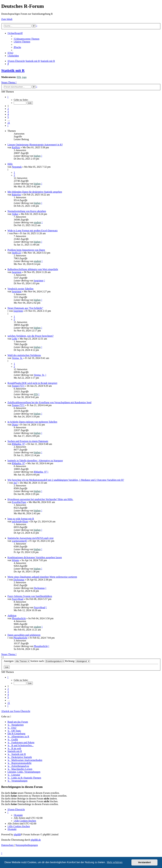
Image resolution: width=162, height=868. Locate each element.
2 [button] (8, 109)
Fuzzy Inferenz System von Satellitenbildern (30, 596)
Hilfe (10, 164)
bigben (37, 156)
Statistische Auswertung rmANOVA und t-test (31, 538)
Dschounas (19, 580)
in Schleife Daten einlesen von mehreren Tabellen (32, 422)
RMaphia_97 (18, 444)
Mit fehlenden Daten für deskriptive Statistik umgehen (35, 192)
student (37, 222)
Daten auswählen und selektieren (24, 635)
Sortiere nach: (47, 661)
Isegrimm (17, 272)
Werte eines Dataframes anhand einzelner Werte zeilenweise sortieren (42, 577)
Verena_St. (17, 358)
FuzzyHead (18, 599)
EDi (19, 77)
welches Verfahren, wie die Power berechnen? (31, 336)
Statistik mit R (13, 70)
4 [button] (8, 114)
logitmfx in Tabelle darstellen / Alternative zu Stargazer (35, 461)
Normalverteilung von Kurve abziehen (27, 211)
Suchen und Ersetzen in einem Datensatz (28, 441)
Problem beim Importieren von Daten (26, 250)
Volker (15, 214)
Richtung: (78, 661)
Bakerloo (16, 195)
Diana (15, 425)
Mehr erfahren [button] (115, 862)
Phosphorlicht (19, 618)
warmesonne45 (19, 541)
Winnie (15, 560)
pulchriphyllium (20, 522)
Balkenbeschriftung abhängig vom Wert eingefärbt (33, 269)
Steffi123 (16, 253)
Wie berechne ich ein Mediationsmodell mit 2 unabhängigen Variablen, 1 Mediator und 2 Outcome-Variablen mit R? (66, 480)
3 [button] (8, 111)
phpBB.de (36, 840)
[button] (8, 97)
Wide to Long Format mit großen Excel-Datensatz (33, 231)
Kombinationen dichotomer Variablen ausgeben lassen (35, 557)
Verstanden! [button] (145, 862)
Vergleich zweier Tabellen (20, 289)
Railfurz (16, 147)
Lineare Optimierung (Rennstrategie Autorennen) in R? (35, 145)
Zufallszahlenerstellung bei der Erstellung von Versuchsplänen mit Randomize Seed (49, 402)
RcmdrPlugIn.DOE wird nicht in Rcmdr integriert (32, 383)
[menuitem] (27, 39)
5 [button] (8, 117)
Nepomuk (17, 167)
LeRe (15, 339)
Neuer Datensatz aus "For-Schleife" (25, 308)
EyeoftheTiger (19, 502)
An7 (15, 483)
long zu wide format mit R (21, 519)
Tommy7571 (18, 386)
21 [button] (9, 123)
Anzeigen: (17, 661)
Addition (12, 616)
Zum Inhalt (7, 19)
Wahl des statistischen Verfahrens (24, 355)
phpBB (17, 834)
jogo (24, 77)
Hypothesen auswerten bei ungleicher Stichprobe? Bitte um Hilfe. (40, 499)
